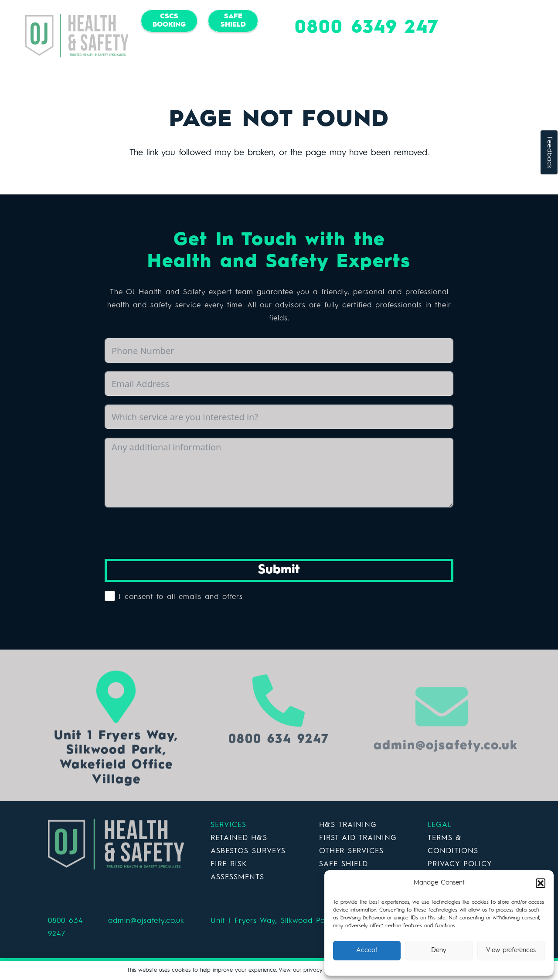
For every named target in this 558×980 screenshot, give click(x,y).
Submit (279, 570)
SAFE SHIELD (343, 864)
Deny (439, 951)
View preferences (511, 951)
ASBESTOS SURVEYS (248, 851)
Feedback (549, 152)
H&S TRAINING (348, 825)
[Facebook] (182, 53)
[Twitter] (199, 53)
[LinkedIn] (217, 53)
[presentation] (171, 533)
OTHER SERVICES (351, 851)
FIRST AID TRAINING (358, 838)
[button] (541, 883)
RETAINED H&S (239, 838)
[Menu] (538, 36)
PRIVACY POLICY (460, 864)
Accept (367, 951)
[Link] (77, 36)
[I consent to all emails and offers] (110, 596)
